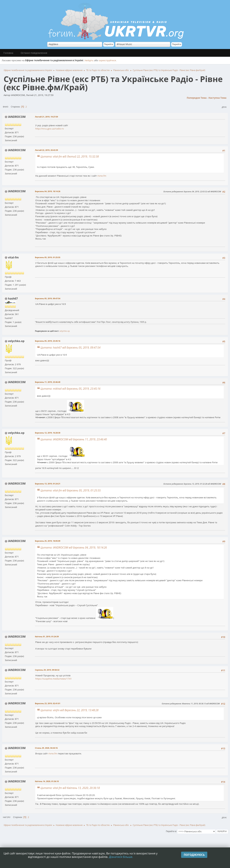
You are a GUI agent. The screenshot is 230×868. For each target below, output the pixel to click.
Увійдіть (89, 60)
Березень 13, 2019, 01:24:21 (48, 484)
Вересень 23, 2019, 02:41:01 (48, 703)
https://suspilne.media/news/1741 (54, 679)
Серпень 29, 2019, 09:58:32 (47, 670)
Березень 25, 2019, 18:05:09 (48, 541)
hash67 (13, 299)
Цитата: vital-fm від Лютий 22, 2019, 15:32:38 (70, 156)
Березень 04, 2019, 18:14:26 (48, 191)
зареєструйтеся (107, 60)
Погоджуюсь (194, 855)
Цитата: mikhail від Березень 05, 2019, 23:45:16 (70, 389)
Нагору (7, 817)
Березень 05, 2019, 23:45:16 (48, 341)
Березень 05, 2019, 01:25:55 (48, 257)
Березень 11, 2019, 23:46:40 (48, 382)
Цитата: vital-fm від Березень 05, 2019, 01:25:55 (71, 490)
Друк (224, 107)
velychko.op (65, 331)
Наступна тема (217, 98)
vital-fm (13, 257)
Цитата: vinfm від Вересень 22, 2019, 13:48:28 (69, 710)
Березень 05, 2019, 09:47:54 (48, 298)
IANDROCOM (17, 117)
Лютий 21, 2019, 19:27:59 (46, 117)
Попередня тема (197, 98)
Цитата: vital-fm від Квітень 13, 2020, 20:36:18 (70, 788)
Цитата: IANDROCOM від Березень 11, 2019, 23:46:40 (74, 439)
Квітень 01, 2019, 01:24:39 (47, 636)
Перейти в (171, 831)
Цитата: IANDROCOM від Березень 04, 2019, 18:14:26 (74, 547)
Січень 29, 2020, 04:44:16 (46, 748)
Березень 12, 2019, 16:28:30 (48, 433)
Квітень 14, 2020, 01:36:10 (47, 781)
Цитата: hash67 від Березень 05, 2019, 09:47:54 (70, 348)
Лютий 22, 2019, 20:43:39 (46, 150)
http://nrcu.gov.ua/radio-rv (49, 129)
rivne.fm (102, 176)
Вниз (6, 107)
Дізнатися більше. (121, 857)
